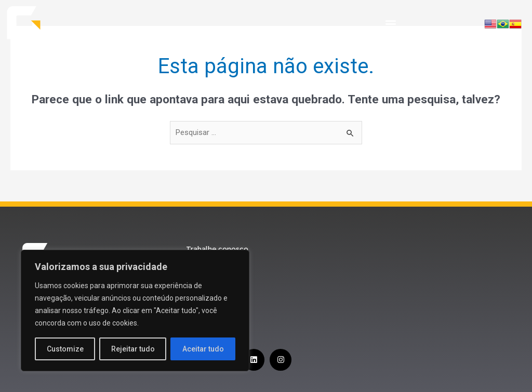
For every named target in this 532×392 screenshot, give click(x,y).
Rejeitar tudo (133, 349)
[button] (390, 24)
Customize (65, 349)
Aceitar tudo (203, 349)
